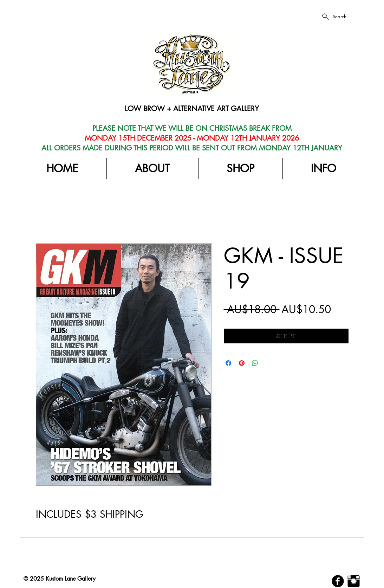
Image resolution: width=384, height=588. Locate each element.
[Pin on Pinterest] (242, 363)
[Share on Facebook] (228, 363)
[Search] (334, 17)
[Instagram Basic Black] (354, 581)
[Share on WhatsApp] (255, 363)
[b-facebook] (338, 581)
